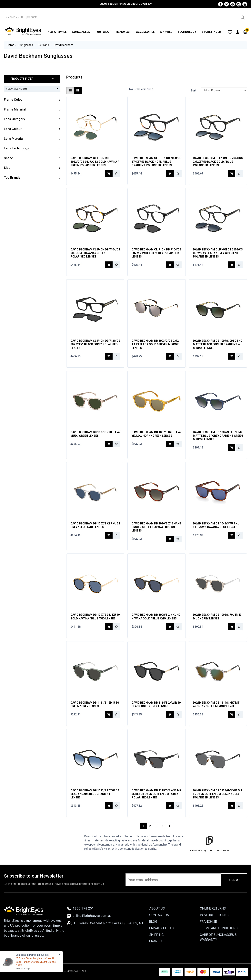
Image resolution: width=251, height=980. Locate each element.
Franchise (208, 922)
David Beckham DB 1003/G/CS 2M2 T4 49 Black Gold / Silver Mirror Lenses (155, 344)
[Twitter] (226, 4)
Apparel (166, 32)
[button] (32, 79)
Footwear (103, 32)
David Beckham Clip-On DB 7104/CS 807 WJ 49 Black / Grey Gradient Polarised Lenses (218, 253)
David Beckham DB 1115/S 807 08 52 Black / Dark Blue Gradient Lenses (95, 794)
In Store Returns (214, 915)
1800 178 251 (80, 908)
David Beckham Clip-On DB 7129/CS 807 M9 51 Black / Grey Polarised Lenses (95, 344)
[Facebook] (220, 4)
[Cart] (245, 32)
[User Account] (238, 32)
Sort (193, 90)
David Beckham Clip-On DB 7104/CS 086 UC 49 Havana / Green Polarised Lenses (95, 253)
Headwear (123, 32)
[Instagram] (239, 4)
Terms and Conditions (219, 928)
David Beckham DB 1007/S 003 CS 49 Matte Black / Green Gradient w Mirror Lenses (218, 344)
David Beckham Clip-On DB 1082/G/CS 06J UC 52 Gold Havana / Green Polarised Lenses (95, 162)
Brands (155, 941)
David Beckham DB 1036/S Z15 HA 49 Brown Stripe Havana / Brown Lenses (156, 527)
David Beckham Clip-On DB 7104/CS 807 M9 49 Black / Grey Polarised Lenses (156, 253)
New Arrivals (57, 32)
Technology (187, 32)
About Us (157, 908)
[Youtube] (245, 4)
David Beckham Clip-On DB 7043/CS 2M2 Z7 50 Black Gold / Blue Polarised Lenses (218, 162)
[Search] (242, 17)
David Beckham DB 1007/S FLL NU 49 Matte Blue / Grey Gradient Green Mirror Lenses (218, 436)
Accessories (145, 32)
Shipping (156, 935)
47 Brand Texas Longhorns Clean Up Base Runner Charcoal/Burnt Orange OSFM (36, 962)
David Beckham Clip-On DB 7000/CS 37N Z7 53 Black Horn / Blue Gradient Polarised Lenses (156, 162)
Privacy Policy (162, 928)
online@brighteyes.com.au (89, 916)
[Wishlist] (230, 32)
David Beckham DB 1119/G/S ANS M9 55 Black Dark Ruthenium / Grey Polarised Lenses (156, 794)
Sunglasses (81, 32)
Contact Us (159, 915)
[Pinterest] (233, 4)
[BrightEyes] (23, 31)
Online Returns (213, 908)
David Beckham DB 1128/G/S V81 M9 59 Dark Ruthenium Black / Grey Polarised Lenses (217, 794)
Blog (153, 922)
